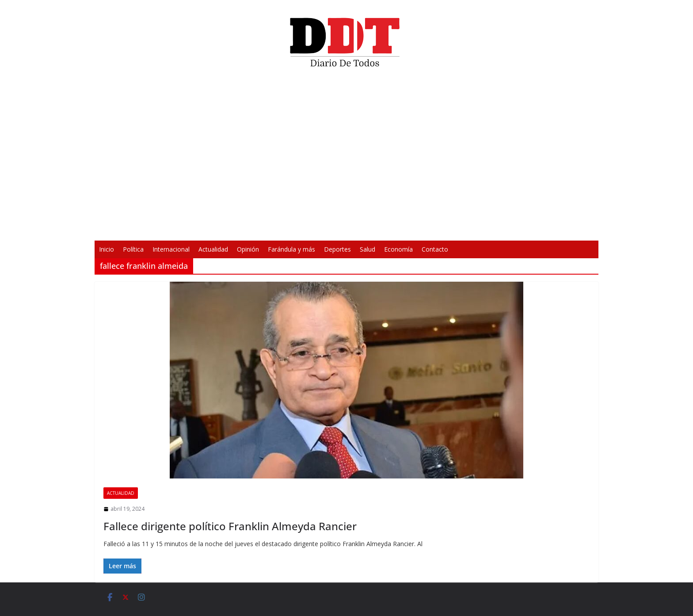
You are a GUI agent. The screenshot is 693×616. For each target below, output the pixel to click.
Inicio (107, 249)
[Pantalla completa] (476, 228)
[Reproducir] (217, 228)
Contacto (435, 249)
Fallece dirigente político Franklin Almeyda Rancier (230, 526)
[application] (346, 157)
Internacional (171, 249)
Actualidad (213, 249)
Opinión (248, 249)
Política (133, 249)
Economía (398, 249)
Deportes (337, 249)
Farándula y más (291, 249)
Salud (367, 249)
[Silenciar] (462, 228)
